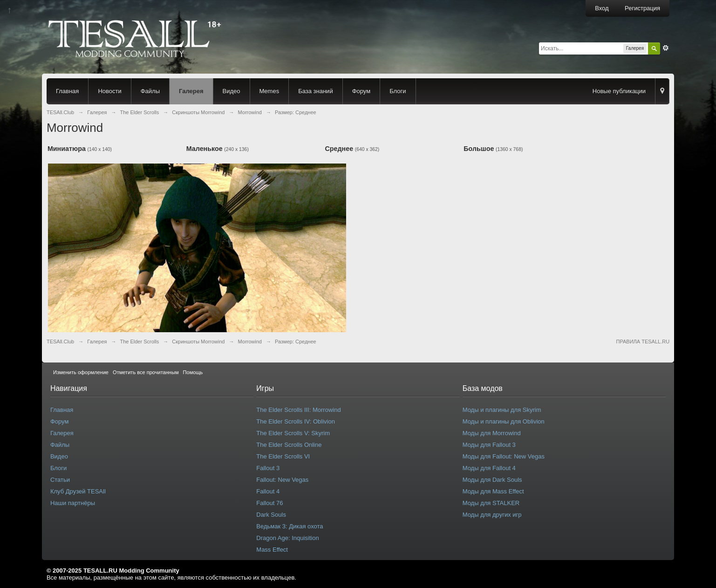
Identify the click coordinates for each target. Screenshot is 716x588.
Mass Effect (272, 550)
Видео (232, 91)
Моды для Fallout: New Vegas (504, 456)
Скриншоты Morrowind (198, 342)
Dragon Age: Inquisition (287, 538)
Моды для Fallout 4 (489, 468)
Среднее (339, 149)
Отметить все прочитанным (146, 372)
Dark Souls (271, 515)
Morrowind (250, 342)
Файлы (150, 91)
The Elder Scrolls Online (289, 445)
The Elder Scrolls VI (283, 456)
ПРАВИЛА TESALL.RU (643, 342)
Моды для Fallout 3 (489, 445)
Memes (269, 91)
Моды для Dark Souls (492, 480)
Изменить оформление (81, 372)
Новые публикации (619, 91)
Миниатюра (67, 149)
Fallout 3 (268, 468)
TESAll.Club (60, 342)
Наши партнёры (73, 503)
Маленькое (205, 149)
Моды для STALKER (491, 503)
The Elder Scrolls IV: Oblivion (296, 421)
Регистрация (642, 8)
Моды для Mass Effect (493, 491)
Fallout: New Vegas (282, 480)
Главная (67, 91)
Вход (602, 8)
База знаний (316, 91)
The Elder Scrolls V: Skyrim (293, 433)
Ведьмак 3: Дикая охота (290, 526)
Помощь (193, 372)
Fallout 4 (268, 491)
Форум (361, 91)
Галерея (191, 91)
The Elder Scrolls (139, 342)
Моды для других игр (492, 515)
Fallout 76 (269, 503)
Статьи (60, 480)
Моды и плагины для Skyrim (502, 410)
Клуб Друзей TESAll (78, 491)
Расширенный (666, 48)
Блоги (398, 91)
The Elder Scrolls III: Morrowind (298, 410)
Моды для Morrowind (492, 433)
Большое (479, 149)
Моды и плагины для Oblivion (504, 421)
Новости (109, 91)
